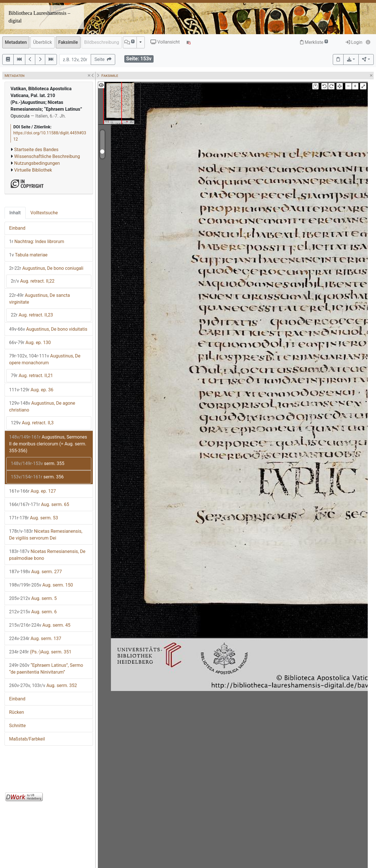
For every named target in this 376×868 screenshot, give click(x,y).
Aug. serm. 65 (39, 504)
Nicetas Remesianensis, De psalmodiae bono (47, 555)
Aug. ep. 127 (33, 491)
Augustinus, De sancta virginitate (40, 299)
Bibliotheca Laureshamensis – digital (39, 17)
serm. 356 (37, 477)
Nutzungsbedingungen (37, 163)
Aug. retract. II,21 (32, 376)
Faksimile (68, 42)
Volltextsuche (44, 213)
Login (354, 42)
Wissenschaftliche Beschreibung (47, 156)
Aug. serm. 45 (40, 625)
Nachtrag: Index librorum (37, 241)
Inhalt (15, 213)
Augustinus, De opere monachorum (45, 359)
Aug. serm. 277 (36, 572)
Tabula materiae (28, 255)
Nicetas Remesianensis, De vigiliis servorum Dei (46, 535)
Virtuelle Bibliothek (33, 170)
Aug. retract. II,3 (32, 423)
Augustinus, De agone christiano (42, 407)
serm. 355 (38, 463)
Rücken (16, 712)
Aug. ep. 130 (30, 343)
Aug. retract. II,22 (33, 281)
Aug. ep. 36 (31, 390)
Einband (17, 228)
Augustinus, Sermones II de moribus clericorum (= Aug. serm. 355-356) (48, 444)
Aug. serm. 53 (34, 518)
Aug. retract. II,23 (32, 315)
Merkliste (314, 42)
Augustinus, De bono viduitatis (48, 329)
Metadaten (16, 42)
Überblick (43, 42)
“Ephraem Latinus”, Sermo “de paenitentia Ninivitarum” (46, 669)
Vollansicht (165, 42)
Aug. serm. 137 (35, 638)
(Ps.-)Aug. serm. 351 (40, 652)
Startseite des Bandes (36, 150)
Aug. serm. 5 (33, 598)
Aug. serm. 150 (41, 585)
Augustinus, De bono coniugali (46, 268)
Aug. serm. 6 (33, 612)
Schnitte (17, 726)
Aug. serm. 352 (43, 685)
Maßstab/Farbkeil (27, 739)
